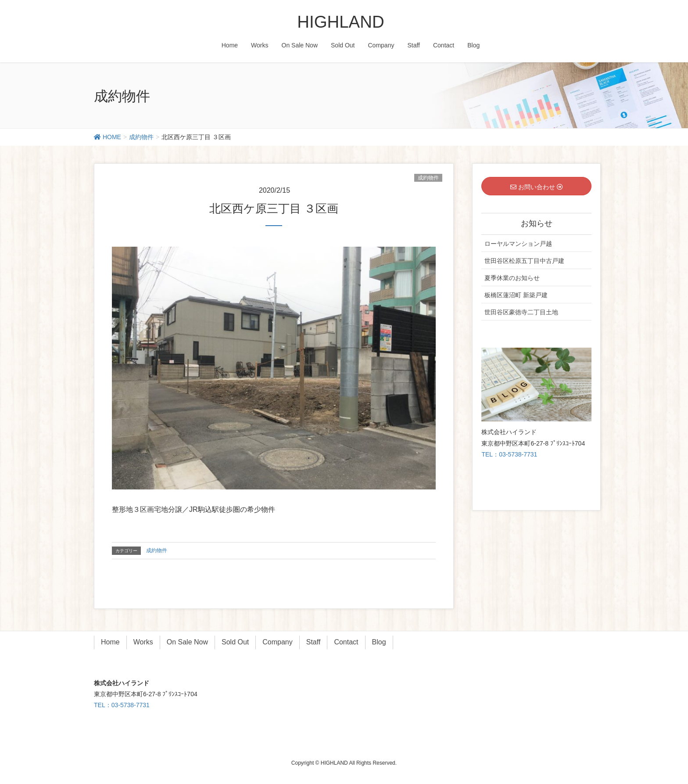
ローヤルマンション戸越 (518, 244)
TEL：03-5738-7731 (509, 454)
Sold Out (235, 642)
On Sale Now (187, 642)
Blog (379, 642)
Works (143, 642)
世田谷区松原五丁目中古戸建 (524, 261)
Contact (346, 642)
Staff (314, 642)
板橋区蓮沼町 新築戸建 (516, 295)
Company (277, 642)
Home (110, 642)
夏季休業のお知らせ (512, 278)
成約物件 (428, 178)
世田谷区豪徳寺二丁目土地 (521, 312)
